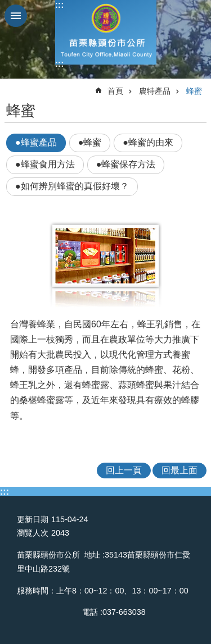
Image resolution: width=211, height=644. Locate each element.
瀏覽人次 (33, 533)
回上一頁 (124, 470)
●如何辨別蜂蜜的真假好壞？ (72, 186)
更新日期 (33, 519)
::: (60, 5)
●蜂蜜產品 (36, 142)
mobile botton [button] (16, 16)
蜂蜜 (194, 91)
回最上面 (179, 470)
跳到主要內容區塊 (6, 6)
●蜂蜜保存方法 (126, 164)
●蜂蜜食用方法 (45, 164)
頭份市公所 (106, 32)
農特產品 (155, 91)
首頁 (115, 91)
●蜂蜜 (90, 142)
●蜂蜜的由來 (148, 142)
